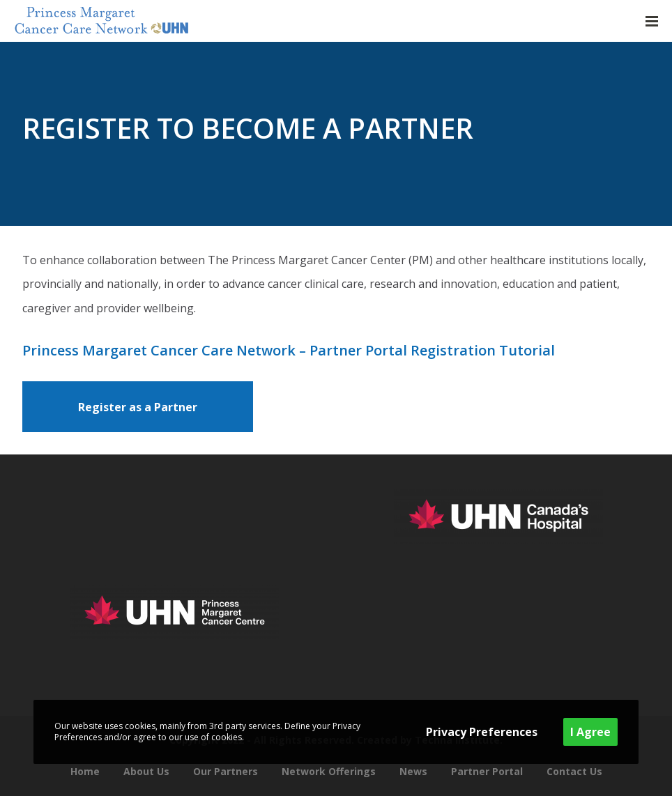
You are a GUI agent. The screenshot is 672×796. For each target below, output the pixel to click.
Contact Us (574, 771)
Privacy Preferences (482, 732)
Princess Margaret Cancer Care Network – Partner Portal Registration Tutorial (289, 350)
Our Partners (226, 771)
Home (85, 771)
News (413, 771)
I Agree (590, 732)
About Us (146, 771)
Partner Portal (487, 771)
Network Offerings (329, 771)
